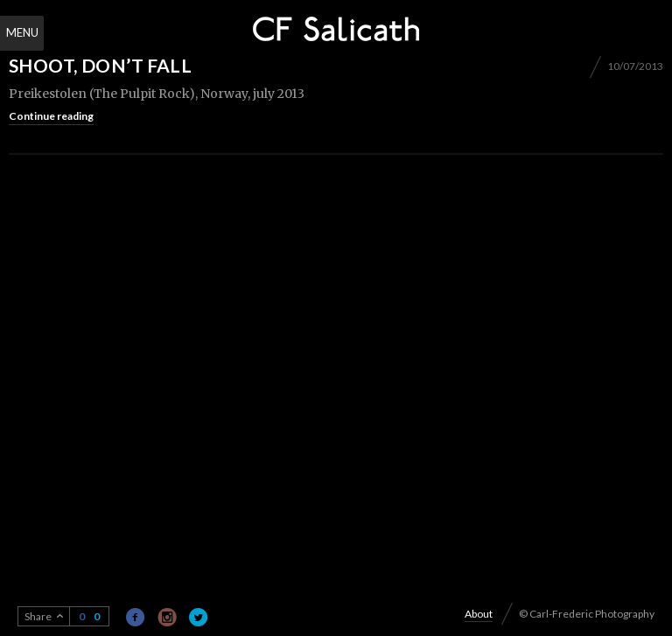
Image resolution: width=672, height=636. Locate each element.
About (479, 614)
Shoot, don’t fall (100, 65)
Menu (22, 32)
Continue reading (51, 116)
